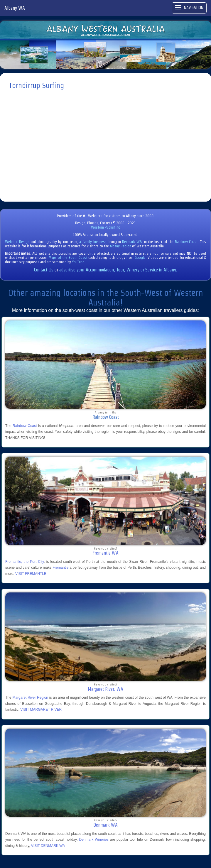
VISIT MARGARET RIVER (41, 710)
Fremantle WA (105, 553)
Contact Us (44, 270)
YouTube (78, 262)
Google (140, 257)
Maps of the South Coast (68, 257)
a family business (93, 242)
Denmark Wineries (94, 840)
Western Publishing (106, 227)
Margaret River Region (30, 698)
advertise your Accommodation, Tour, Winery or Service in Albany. (118, 270)
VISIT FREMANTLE (31, 574)
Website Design (17, 242)
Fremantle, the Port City (25, 562)
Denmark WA (132, 242)
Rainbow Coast (186, 242)
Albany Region (120, 246)
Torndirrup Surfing (36, 85)
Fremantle (60, 568)
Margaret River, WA (105, 689)
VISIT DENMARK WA (48, 846)
